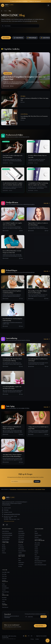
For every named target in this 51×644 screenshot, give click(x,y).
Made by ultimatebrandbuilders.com (9, 639)
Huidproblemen (18, 38)
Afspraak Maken (40, 626)
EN (32, 636)
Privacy (32, 639)
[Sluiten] (49, 1)
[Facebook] (7, 525)
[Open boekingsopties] (48, 641)
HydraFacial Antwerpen (22, 489)
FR (29, 636)
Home (5, 11)
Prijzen (43, 489)
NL (26, 636)
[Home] (2, 11)
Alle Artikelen (6, 38)
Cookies (37, 639)
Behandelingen (32, 38)
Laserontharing (31, 489)
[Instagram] (3, 525)
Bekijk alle (47, 203)
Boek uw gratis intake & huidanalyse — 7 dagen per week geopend (26, 1)
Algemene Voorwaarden (41, 636)
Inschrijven (37, 481)
